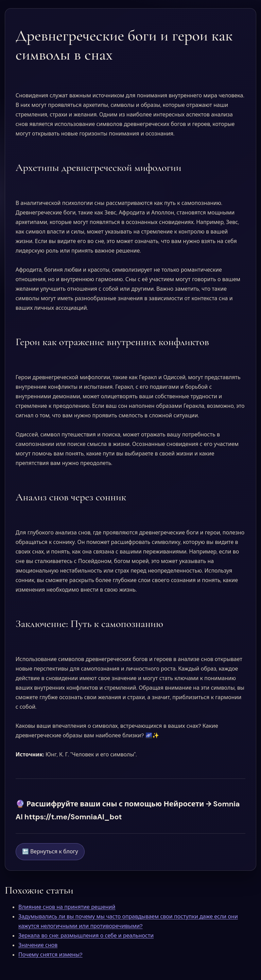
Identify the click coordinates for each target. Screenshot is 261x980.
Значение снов (38, 945)
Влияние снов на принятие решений (67, 907)
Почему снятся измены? (50, 955)
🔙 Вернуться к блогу (50, 852)
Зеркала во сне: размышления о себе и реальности (86, 936)
